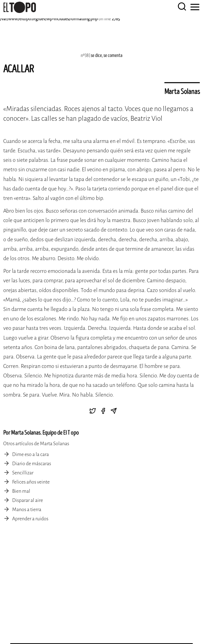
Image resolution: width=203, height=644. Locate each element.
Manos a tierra (27, 509)
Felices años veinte (31, 482)
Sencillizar (23, 473)
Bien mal (21, 491)
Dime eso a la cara (31, 454)
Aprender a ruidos (30, 519)
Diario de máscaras (32, 464)
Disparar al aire (28, 500)
